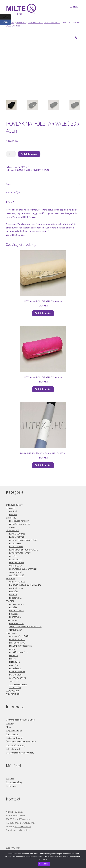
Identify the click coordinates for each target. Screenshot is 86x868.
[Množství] (11, 154)
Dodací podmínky (14, 738)
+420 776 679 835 (23, 827)
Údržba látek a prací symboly (20, 753)
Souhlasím (44, 864)
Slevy (8, 727)
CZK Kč (7, 22)
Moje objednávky (14, 782)
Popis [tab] (9, 184)
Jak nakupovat (13, 749)
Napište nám (12, 734)
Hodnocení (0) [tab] (13, 192)
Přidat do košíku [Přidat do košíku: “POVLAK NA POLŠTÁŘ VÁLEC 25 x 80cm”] (43, 389)
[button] (76, 38)
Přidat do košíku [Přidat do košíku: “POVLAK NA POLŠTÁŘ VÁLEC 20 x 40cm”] (43, 313)
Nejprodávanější (14, 731)
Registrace (11, 786)
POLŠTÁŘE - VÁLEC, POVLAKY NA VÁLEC (44, 23)
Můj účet (10, 779)
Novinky (10, 723)
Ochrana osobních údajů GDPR (21, 720)
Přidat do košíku (29, 154)
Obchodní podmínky (16, 745)
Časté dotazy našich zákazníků (21, 742)
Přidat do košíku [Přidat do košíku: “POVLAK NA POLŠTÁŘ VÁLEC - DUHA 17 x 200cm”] (43, 465)
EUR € (7, 17)
